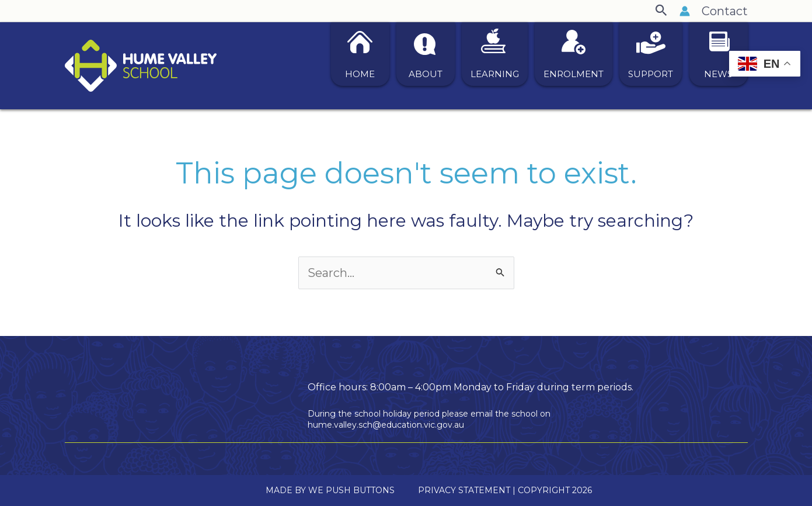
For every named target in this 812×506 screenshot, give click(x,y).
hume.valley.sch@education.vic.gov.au (386, 425)
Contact (725, 11)
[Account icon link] (685, 11)
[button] (661, 11)
